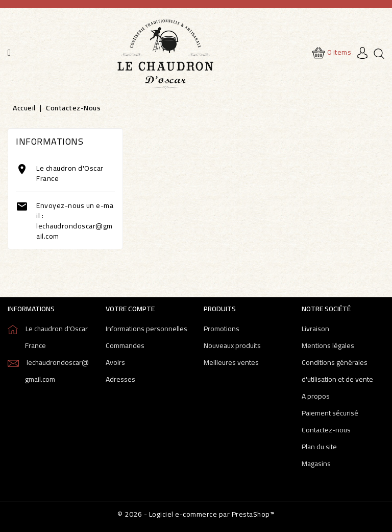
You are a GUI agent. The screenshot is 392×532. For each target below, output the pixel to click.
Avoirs (115, 362)
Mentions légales (328, 345)
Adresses (120, 379)
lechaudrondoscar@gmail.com (75, 231)
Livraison (315, 329)
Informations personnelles (146, 329)
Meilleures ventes (231, 362)
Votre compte (130, 309)
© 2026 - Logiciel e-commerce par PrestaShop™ (196, 514)
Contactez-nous (326, 430)
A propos (316, 396)
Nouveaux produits (232, 345)
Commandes (125, 345)
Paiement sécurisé (330, 413)
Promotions (222, 329)
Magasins (316, 464)
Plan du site (319, 447)
